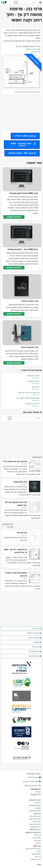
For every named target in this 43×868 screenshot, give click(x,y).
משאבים (37, 642)
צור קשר (38, 857)
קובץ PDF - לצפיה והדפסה (22, 153)
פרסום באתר (36, 854)
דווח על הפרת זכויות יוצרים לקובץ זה (28, 92)
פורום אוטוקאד (35, 827)
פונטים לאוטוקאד (35, 811)
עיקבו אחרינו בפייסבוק (32, 781)
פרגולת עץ (36, 387)
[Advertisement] (21, 113)
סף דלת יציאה (36, 52)
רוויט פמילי (36, 647)
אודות (39, 851)
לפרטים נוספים (14, 217)
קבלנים (38, 843)
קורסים (38, 792)
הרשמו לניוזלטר (34, 777)
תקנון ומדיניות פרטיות (33, 849)
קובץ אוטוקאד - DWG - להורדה (23, 145)
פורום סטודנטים (35, 824)
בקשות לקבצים (35, 656)
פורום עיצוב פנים (35, 819)
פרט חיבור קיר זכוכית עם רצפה (29, 392)
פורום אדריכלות (35, 816)
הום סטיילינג (37, 822)
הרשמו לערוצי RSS (33, 786)
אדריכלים (38, 835)
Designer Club (35, 794)
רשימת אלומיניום (34, 381)
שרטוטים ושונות (35, 638)
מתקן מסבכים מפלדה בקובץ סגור (28, 398)
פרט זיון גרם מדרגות (32, 404)
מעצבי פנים (37, 838)
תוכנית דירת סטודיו (33, 376)
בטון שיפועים (13, 33)
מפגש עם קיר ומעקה (33, 49)
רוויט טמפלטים (35, 651)
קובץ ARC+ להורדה (25, 136)
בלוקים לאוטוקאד (35, 805)
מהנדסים (38, 840)
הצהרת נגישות (36, 859)
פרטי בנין (37, 629)
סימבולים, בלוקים (34, 633)
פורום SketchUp (35, 830)
